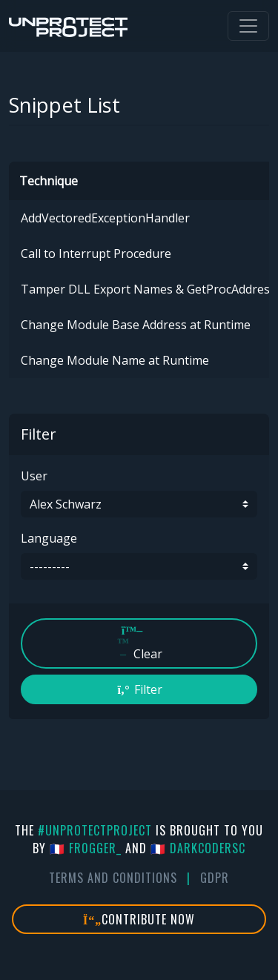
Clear (139, 643)
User (34, 476)
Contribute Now (139, 919)
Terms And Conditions (113, 878)
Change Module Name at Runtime (115, 360)
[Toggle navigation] (248, 26)
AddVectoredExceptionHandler (105, 218)
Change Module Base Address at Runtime (136, 325)
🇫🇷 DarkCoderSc (198, 848)
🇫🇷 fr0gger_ (86, 848)
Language (49, 538)
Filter (139, 689)
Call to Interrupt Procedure (96, 254)
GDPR (215, 878)
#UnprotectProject (95, 830)
